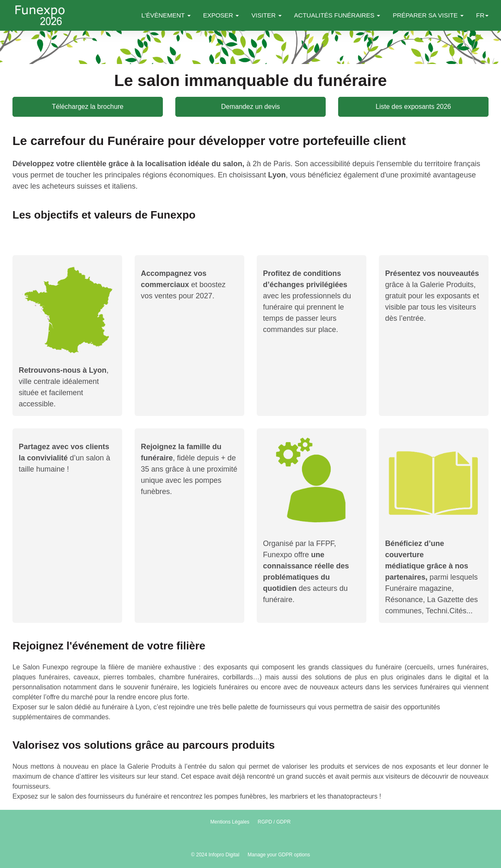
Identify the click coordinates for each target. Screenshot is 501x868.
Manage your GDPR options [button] (279, 855)
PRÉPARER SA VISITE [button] (428, 15)
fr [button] (482, 15)
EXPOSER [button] (221, 15)
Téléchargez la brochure (88, 107)
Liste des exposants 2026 (413, 107)
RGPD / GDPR (274, 822)
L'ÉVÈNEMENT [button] (166, 15)
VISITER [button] (266, 15)
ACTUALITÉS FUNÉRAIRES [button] (337, 15)
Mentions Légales (230, 822)
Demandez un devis (250, 107)
